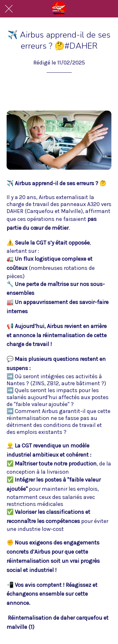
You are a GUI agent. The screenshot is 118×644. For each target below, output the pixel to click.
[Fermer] (9, 9)
